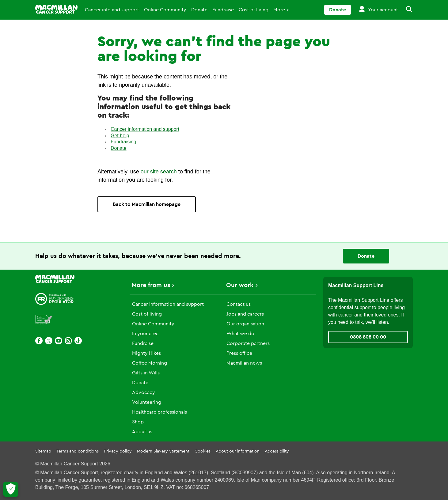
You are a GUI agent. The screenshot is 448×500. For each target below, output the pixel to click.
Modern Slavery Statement (163, 451)
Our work (240, 285)
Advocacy (144, 392)
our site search (159, 172)
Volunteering (147, 402)
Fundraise (223, 10)
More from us (151, 285)
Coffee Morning (150, 363)
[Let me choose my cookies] (11, 489)
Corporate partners (248, 343)
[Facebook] (39, 341)
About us (142, 432)
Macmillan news (244, 363)
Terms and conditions (78, 451)
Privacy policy (118, 451)
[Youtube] (59, 341)
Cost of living (254, 10)
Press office (239, 353)
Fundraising (123, 142)
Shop (138, 422)
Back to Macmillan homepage (147, 204)
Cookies (203, 451)
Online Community (165, 10)
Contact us (239, 304)
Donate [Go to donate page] (338, 10)
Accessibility (277, 451)
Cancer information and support (145, 129)
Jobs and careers (245, 314)
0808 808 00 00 (368, 337)
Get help (120, 136)
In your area (145, 334)
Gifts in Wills (146, 373)
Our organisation (245, 324)
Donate (199, 10)
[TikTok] (78, 341)
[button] (405, 10)
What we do (240, 334)
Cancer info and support (112, 10)
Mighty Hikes (146, 353)
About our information (238, 451)
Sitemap (43, 451)
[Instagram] (68, 341)
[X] (49, 341)
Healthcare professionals (159, 412)
